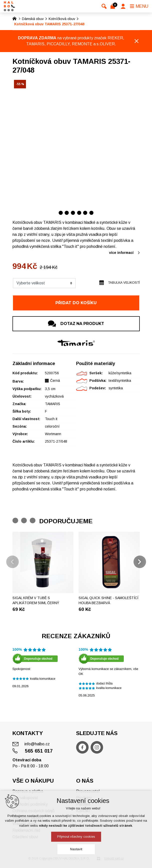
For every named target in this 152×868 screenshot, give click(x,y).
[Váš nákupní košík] (114, 6)
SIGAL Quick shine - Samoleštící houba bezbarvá (108, 600)
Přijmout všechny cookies (76, 837)
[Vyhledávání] (104, 6)
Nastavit (76, 849)
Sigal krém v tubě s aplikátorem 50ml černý (36, 600)
